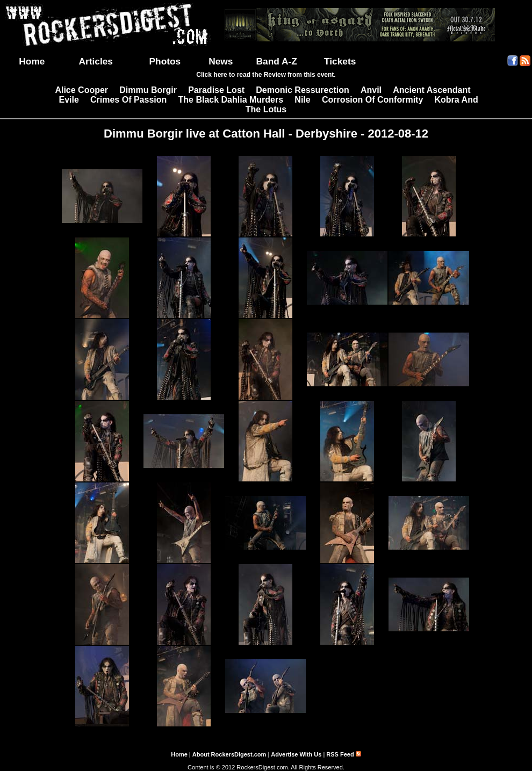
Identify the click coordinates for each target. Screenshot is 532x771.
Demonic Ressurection (302, 90)
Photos (165, 61)
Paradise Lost (216, 90)
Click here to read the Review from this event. (266, 75)
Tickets (340, 61)
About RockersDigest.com (229, 754)
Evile (69, 100)
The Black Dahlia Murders (231, 100)
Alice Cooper (81, 90)
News (221, 61)
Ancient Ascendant (432, 90)
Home (32, 61)
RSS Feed (343, 754)
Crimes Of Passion (128, 100)
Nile (302, 100)
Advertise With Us (296, 754)
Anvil (371, 90)
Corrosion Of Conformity (372, 100)
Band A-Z (277, 61)
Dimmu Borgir (148, 90)
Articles (96, 61)
